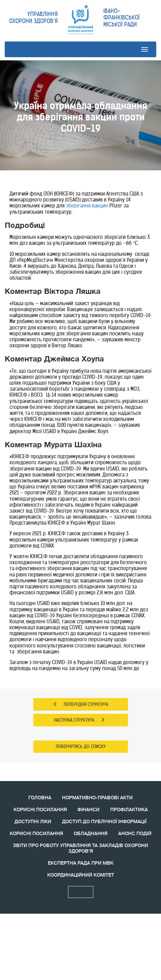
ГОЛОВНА (40, 798)
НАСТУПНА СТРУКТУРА (79, 720)
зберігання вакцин (87, 206)
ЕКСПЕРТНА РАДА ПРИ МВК (81, 863)
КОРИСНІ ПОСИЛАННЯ (40, 810)
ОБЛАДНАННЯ (91, 834)
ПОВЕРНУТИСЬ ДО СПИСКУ (81, 746)
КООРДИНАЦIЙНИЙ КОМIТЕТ (81, 875)
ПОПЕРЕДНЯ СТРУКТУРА (80, 704)
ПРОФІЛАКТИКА (129, 810)
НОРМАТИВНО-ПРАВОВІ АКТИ (97, 798)
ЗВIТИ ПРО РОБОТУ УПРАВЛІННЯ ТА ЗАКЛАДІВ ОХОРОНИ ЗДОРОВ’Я (80, 848)
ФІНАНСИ (89, 810)
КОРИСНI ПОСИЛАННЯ (36, 834)
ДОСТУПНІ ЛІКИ (33, 822)
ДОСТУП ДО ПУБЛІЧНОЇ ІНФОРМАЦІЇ (104, 822)
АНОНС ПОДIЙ (135, 834)
